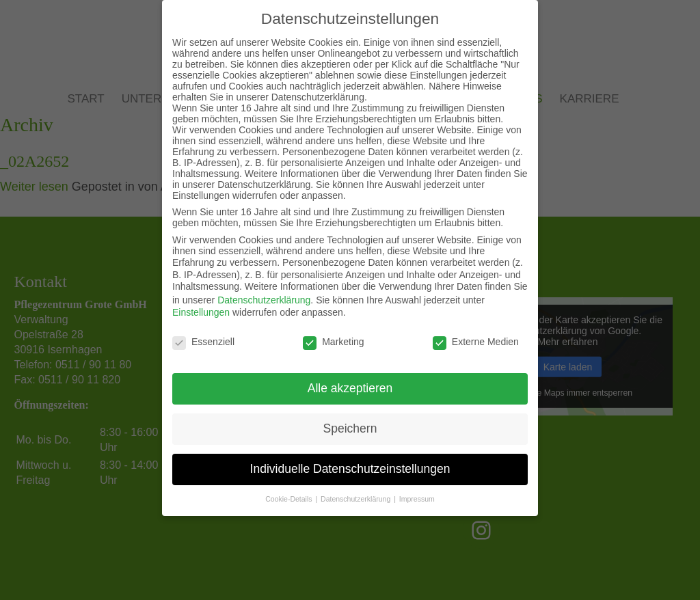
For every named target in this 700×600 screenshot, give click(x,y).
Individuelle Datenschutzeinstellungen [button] (350, 468)
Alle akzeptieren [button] (350, 387)
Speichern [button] (350, 428)
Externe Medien (476, 340)
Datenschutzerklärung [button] (356, 498)
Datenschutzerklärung (264, 299)
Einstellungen (201, 312)
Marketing (333, 340)
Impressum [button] (417, 498)
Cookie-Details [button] (290, 498)
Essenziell (203, 340)
